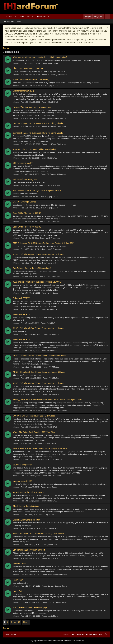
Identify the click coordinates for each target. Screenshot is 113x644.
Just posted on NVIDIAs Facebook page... (31, 607)
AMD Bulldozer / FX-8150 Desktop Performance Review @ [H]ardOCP (43, 243)
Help (101, 634)
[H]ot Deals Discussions (56, 118)
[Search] (108, 16)
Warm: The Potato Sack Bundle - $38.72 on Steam (35, 432)
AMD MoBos (53, 263)
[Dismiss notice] (107, 28)
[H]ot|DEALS (53, 86)
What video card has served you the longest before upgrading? (40, 57)
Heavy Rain (18, 580)
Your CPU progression (23, 465)
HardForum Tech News (57, 126)
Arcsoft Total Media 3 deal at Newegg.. (29, 492)
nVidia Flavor (53, 616)
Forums (9, 16)
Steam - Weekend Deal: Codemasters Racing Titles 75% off (39, 534)
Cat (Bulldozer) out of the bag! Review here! (32, 268)
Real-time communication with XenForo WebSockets (64, 641)
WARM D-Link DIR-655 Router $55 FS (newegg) (34, 416)
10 (19, 622)
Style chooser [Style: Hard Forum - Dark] (11, 634)
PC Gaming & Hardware (57, 74)
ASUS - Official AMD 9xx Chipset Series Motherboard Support (40, 254)
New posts (25, 16)
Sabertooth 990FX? (21, 298)
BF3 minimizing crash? (23, 163)
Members (42, 16)
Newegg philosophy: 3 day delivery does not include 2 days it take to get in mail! (47, 400)
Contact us (65, 634)
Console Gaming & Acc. (57, 586)
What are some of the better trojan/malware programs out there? (41, 448)
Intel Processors (54, 476)
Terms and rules (78, 634)
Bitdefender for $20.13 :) (23, 91)
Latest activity (8, 21)
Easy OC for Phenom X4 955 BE (27, 213)
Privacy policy (92, 634)
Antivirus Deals (19, 564)
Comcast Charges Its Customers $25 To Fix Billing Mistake (38, 123)
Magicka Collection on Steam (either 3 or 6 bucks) (34, 149)
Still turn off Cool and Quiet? (25, 179)
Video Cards (53, 63)
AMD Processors (53, 185)
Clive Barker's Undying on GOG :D (28, 68)
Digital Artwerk (51, 515)
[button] (15, 16)
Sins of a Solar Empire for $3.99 (27, 520)
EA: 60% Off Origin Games (24, 202)
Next (25, 622)
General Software (55, 460)
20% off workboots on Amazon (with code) (31, 80)
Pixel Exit (41, 641)
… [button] (15, 622)
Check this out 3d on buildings (26, 506)
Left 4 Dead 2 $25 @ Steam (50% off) (29, 550)
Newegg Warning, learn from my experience (32, 107)
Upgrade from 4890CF (23, 481)
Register (19, 21)
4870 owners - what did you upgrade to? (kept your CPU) (37, 282)
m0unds (16, 63)
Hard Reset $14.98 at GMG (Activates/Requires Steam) (37, 191)
